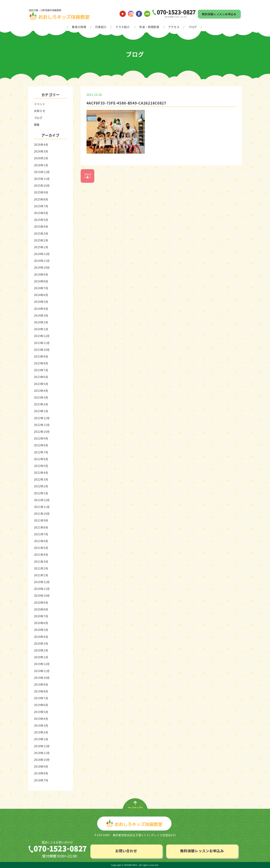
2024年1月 (41, 329)
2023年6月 (41, 377)
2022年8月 (41, 445)
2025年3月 (41, 233)
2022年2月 (41, 486)
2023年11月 (42, 343)
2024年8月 (41, 281)
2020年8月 (41, 609)
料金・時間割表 (149, 27)
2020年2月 (41, 650)
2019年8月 (41, 691)
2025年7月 (41, 206)
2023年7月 (41, 370)
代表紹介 (101, 27)
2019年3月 (41, 725)
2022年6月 (41, 459)
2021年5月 (41, 548)
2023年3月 (41, 397)
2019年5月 (41, 712)
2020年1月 (41, 657)
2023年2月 (41, 404)
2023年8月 (41, 363)
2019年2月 (41, 732)
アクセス (174, 27)
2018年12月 (42, 746)
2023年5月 (41, 384)
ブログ (193, 27)
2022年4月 (41, 473)
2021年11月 (42, 507)
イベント (40, 104)
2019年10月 (42, 678)
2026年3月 (41, 151)
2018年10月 (42, 760)
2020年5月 (41, 630)
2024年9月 (41, 274)
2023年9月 (41, 356)
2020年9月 (41, 602)
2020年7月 (41, 616)
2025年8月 (41, 199)
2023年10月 (42, 350)
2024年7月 (41, 288)
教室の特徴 (79, 27)
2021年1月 (41, 575)
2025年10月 (42, 185)
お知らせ (40, 111)
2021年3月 (41, 562)
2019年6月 (41, 705)
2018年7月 (41, 780)
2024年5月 (41, 302)
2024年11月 (42, 261)
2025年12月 (42, 172)
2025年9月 (41, 192)
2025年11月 (42, 179)
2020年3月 (41, 643)
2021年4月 (41, 555)
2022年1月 (41, 493)
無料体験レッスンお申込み (219, 14)
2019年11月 (42, 671)
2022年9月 (41, 438)
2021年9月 (41, 520)
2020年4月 (41, 637)
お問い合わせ (126, 851)
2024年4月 (41, 309)
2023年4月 (41, 391)
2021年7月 (41, 534)
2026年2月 (41, 158)
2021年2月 (41, 568)
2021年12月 (42, 500)
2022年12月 (42, 418)
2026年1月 (41, 165)
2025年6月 (41, 213)
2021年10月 (42, 514)
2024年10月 (42, 267)
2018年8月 (41, 773)
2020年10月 (42, 595)
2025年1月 (41, 247)
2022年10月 (42, 432)
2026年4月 (41, 145)
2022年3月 (41, 479)
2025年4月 (41, 226)
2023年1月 (41, 411)
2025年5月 (41, 220)
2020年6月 (41, 623)
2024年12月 (42, 254)
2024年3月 (41, 315)
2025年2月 (41, 240)
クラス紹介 (123, 27)
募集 (37, 124)
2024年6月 (41, 295)
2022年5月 (41, 466)
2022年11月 (42, 425)
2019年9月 (41, 684)
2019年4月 (41, 719)
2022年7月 (41, 452)
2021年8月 (41, 527)
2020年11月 (42, 589)
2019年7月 (41, 698)
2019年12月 (42, 664)
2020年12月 (42, 582)
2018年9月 (41, 766)
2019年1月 (41, 739)
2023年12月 (42, 336)
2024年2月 (41, 322)
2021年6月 (41, 541)
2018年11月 (42, 753)
